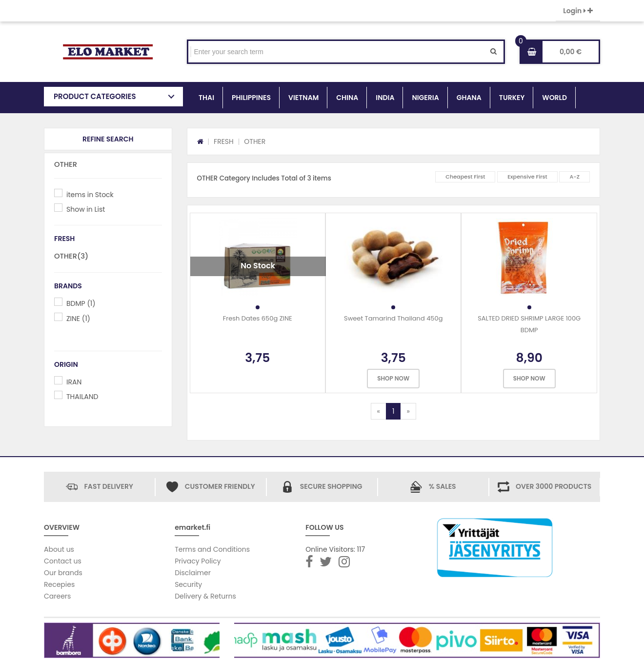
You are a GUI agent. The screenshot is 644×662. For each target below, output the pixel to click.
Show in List (86, 209)
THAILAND (82, 397)
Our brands (63, 573)
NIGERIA (425, 98)
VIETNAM (303, 98)
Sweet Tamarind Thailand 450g (393, 318)
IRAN (74, 382)
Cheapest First (465, 177)
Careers (57, 596)
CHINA (347, 98)
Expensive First (527, 177)
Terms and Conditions (212, 549)
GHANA (469, 98)
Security (188, 584)
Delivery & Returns (205, 596)
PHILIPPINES (251, 98)
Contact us (63, 561)
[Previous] (379, 411)
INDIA (385, 98)
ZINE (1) (78, 319)
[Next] (408, 411)
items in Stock (90, 195)
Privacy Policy (198, 561)
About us (59, 549)
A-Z (574, 177)
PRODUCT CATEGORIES (95, 96)
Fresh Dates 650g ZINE (258, 318)
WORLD (554, 98)
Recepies (59, 584)
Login (578, 11)
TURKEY (512, 98)
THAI (206, 98)
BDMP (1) (81, 303)
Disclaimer (193, 573)
